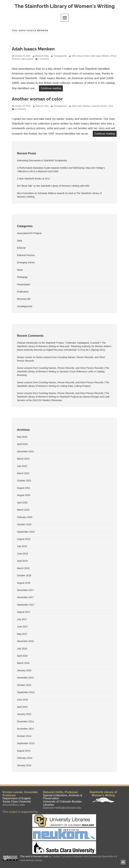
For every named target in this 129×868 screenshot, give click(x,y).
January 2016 (24, 670)
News (20, 270)
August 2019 (24, 539)
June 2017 (22, 627)
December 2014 (25, 721)
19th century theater (81, 56)
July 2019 (22, 546)
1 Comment (43, 59)
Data (19, 241)
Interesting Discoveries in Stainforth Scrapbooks (42, 161)
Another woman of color (37, 99)
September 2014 (26, 743)
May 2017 (22, 634)
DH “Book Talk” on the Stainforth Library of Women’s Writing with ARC (53, 186)
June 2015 (22, 700)
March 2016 (23, 663)
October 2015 (24, 685)
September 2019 (26, 532)
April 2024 (22, 444)
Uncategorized (60, 56)
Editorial (21, 248)
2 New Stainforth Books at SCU (33, 179)
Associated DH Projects (29, 233)
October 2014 (24, 736)
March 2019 (23, 568)
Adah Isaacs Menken (33, 49)
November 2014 (25, 729)
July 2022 (22, 466)
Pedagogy (22, 277)
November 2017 (25, 597)
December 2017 (25, 590)
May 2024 (22, 437)
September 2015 (26, 692)
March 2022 (23, 473)
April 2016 (22, 656)
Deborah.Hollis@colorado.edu (62, 808)
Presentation (24, 284)
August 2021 (24, 488)
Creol (110, 106)
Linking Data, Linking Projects (75, 386)
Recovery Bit (24, 299)
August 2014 (24, 751)
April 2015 (22, 707)
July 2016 (22, 649)
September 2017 (26, 605)
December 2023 (25, 451)
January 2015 (24, 714)
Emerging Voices (26, 263)
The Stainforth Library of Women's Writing (65, 6)
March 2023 (23, 459)
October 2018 (24, 576)
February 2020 (25, 517)
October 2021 (24, 481)
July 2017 (22, 619)
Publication (23, 292)
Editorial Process (26, 255)
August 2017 (24, 612)
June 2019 (22, 554)
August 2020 (24, 495)
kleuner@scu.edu (14, 805)
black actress (27, 59)
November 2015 (25, 678)
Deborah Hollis (42, 56)
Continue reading (52, 88)
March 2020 (23, 510)
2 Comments (20, 109)
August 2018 (24, 583)
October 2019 (24, 525)
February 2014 (25, 758)
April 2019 (22, 561)
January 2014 (24, 765)
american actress (99, 106)
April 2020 (22, 503)
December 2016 (25, 641)
